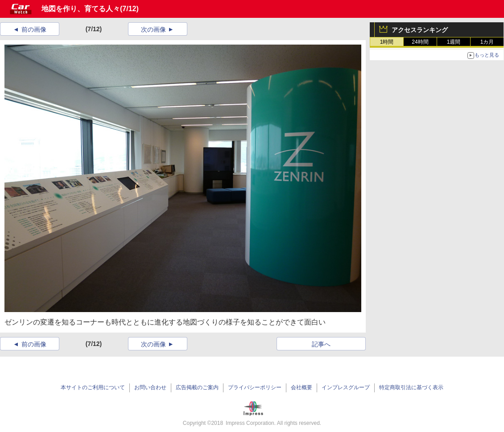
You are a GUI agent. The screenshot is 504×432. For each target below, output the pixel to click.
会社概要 (302, 387)
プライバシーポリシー (255, 387)
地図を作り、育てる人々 (81, 9)
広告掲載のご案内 (197, 387)
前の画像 (34, 29)
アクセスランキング (420, 30)
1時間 (387, 42)
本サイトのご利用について (93, 387)
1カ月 (487, 42)
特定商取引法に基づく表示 (411, 387)
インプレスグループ (346, 387)
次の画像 (153, 29)
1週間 (454, 42)
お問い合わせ (150, 387)
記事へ (321, 344)
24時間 (420, 42)
